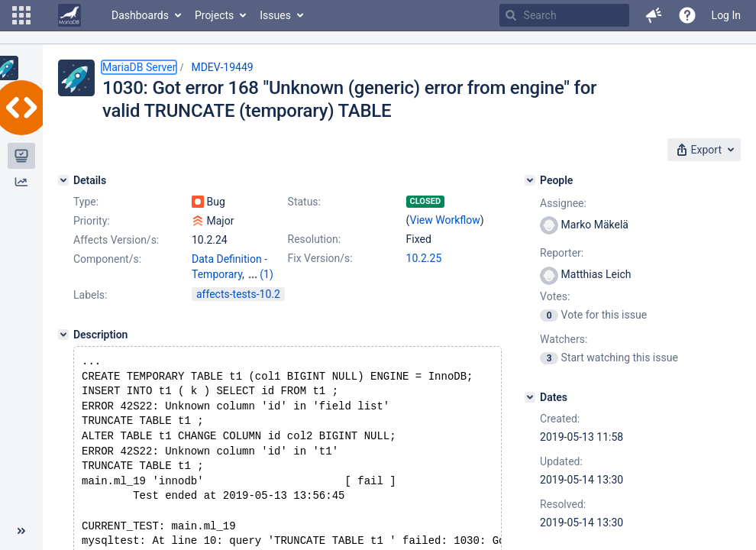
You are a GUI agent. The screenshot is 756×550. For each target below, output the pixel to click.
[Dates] (530, 397)
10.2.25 (424, 258)
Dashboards (140, 15)
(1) (267, 274)
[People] (530, 180)
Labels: (90, 295)
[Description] (63, 335)
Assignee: (563, 203)
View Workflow (445, 220)
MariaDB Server (139, 67)
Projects (214, 15)
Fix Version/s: (320, 258)
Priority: (92, 221)
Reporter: (562, 253)
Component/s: (107, 259)
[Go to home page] (69, 15)
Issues (275, 15)
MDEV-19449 (222, 67)
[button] (21, 15)
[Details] (63, 180)
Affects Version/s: (116, 240)
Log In (726, 15)
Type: (86, 202)
